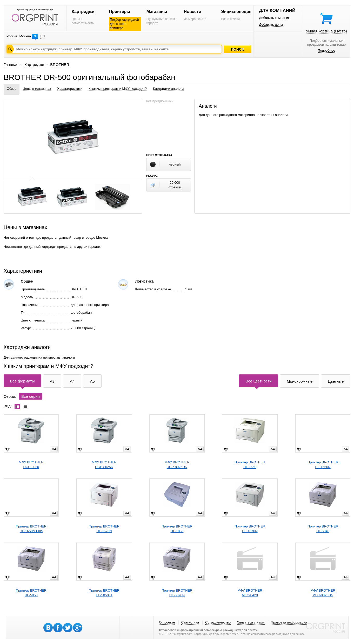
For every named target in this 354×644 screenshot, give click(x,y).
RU (35, 36)
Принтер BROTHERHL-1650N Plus (31, 529)
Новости (193, 12)
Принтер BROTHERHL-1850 (177, 529)
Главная (11, 64)
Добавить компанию (275, 18)
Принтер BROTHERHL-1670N (104, 529)
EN (43, 36)
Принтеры (120, 12)
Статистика (190, 622)
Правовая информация (289, 622)
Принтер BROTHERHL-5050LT (104, 593)
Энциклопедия (236, 12)
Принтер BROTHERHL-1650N (323, 465)
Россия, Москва (19, 36)
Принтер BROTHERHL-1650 (250, 465)
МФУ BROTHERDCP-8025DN (177, 465)
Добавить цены (271, 25)
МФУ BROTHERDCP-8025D (104, 465)
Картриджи (83, 12)
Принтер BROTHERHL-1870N (250, 529)
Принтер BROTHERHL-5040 (323, 529)
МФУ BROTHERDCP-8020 (31, 465)
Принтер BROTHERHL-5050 (31, 593)
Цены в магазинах (37, 89)
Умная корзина (326, 31)
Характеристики (70, 89)
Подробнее (326, 50)
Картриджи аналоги (168, 89)
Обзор (12, 89)
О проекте (167, 622)
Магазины (157, 12)
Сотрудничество (218, 622)
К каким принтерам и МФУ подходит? (118, 89)
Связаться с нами (251, 622)
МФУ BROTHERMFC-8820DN (323, 593)
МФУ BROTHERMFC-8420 (250, 593)
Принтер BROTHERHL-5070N (177, 593)
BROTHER (60, 64)
